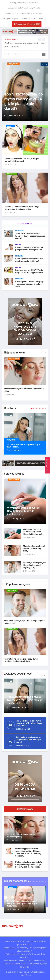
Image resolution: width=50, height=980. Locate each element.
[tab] (25, 535)
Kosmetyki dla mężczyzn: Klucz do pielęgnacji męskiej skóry (29, 260)
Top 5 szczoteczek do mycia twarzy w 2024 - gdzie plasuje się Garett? (24, 101)
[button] (41, 675)
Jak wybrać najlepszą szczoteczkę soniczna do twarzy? (25, 19)
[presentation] (40, 39)
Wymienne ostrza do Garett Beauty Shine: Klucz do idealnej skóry (23, 511)
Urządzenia (13, 64)
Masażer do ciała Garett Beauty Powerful (24, 8)
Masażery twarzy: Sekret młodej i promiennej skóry (21, 836)
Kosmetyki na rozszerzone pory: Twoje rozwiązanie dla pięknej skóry (22, 208)
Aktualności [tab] (25, 224)
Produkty (11, 174)
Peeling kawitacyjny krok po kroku (24, 3)
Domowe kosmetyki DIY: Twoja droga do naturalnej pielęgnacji (23, 160)
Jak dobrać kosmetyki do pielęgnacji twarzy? (24, 13)
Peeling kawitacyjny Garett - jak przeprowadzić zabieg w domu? (29, 249)
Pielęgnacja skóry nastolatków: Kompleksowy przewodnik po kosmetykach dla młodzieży (29, 864)
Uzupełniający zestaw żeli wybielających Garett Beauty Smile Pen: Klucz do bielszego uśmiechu (29, 852)
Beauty (10, 126)
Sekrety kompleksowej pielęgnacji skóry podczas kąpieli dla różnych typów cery (22, 903)
